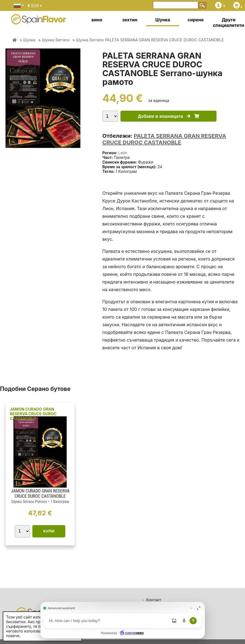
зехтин (130, 20)
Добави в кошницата (168, 116)
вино (97, 20)
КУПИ (49, 531)
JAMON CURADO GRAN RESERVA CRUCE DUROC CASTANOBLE (33, 414)
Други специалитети (229, 22)
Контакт (154, 600)
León (123, 153)
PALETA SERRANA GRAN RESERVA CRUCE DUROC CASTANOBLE (164, 139)
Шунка (163, 20)
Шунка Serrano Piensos (29, 502)
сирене (196, 20)
